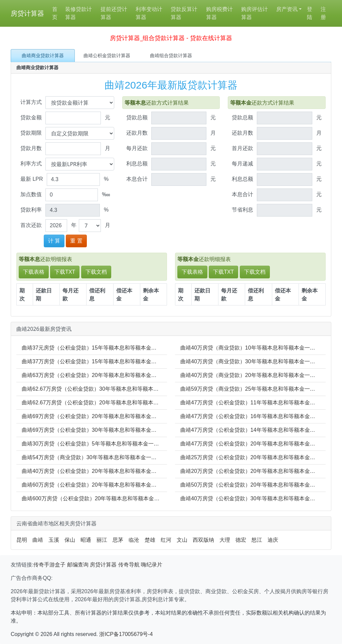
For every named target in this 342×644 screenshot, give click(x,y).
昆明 (22, 540)
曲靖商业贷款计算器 (43, 55)
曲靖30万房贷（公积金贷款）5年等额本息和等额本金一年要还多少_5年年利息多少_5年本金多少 (136, 444)
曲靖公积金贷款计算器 (107, 55)
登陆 (310, 13)
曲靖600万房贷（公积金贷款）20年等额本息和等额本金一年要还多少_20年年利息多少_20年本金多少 (142, 498)
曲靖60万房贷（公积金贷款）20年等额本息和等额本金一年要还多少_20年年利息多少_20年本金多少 (141, 485)
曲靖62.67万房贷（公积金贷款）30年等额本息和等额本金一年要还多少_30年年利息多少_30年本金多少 (144, 389)
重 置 (76, 241)
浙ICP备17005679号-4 (126, 634)
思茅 (118, 540)
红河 (166, 540)
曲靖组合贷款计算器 (171, 55)
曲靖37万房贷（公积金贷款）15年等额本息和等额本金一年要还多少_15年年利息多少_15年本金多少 (141, 361)
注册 (323, 13)
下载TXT (65, 272)
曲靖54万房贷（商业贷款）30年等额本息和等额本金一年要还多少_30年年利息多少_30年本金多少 (138, 457)
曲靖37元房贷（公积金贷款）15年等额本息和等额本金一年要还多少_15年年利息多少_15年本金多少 (141, 348)
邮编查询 (78, 565)
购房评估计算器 (254, 13)
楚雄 (150, 540)
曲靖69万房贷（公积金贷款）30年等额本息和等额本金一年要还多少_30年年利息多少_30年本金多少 (141, 430)
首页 (55, 13)
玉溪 (54, 540)
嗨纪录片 (152, 565)
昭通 (86, 540)
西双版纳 (203, 540)
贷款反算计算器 (184, 13)
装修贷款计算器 (78, 13)
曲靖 (38, 540)
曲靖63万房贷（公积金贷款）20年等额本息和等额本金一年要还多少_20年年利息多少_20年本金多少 (141, 375)
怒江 (257, 540)
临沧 (134, 540)
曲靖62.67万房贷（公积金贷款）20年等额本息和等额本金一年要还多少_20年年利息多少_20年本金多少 (144, 403)
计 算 (54, 241)
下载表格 (34, 272)
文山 (182, 540)
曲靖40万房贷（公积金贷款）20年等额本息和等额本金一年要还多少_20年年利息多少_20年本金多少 (141, 471)
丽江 (102, 540)
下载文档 (96, 272)
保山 (70, 540)
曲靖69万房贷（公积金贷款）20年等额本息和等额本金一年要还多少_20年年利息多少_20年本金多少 (141, 416)
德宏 (241, 540)
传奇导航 (129, 565)
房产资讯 (287, 9)
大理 (225, 540)
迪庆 (273, 540)
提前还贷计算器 (114, 13)
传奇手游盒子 (49, 565)
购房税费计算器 (219, 13)
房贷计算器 (27, 13)
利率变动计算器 (149, 13)
